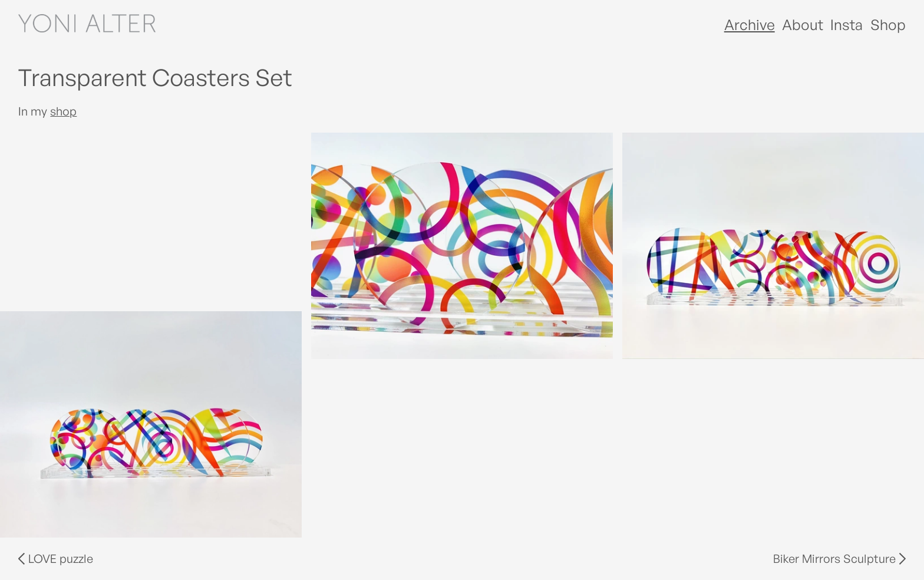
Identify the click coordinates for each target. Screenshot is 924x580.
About (803, 24)
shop (63, 111)
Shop (888, 24)
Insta (847, 24)
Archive (750, 24)
